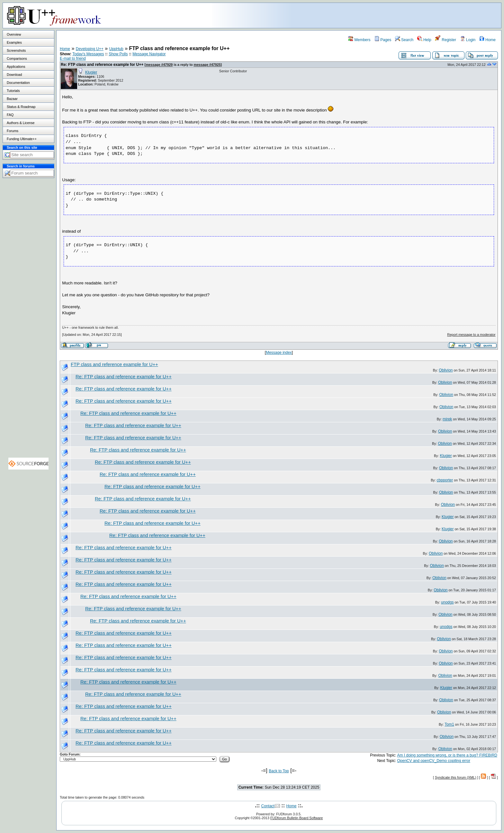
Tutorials (13, 91)
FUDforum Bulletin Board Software (297, 818)
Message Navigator (149, 54)
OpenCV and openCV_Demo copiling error (434, 761)
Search (404, 40)
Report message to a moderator (471, 335)
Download (14, 75)
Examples (14, 42)
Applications (16, 67)
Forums (13, 131)
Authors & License (21, 123)
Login (468, 40)
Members (359, 40)
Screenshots (16, 50)
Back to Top (279, 771)
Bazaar (12, 99)
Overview (14, 34)
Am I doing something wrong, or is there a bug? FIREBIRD (447, 755)
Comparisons (17, 58)
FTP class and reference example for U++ (114, 364)
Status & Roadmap (21, 107)
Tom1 (449, 724)
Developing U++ (90, 49)
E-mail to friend (73, 58)
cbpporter (445, 480)
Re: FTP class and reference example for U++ (102, 65)
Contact (268, 806)
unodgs (447, 602)
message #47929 (159, 65)
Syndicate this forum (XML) (456, 777)
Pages (383, 40)
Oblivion (446, 370)
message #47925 (207, 65)
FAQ (10, 115)
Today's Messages (88, 54)
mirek (447, 419)
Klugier (91, 72)
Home (487, 40)
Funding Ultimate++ (22, 139)
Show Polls (118, 54)
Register (446, 40)
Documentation (18, 83)
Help (424, 40)
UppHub (116, 49)
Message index (279, 353)
